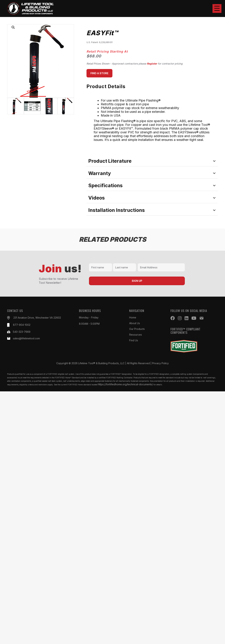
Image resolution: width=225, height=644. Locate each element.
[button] (217, 8)
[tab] (152, 161)
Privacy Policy (160, 363)
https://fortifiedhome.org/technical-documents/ (125, 384)
